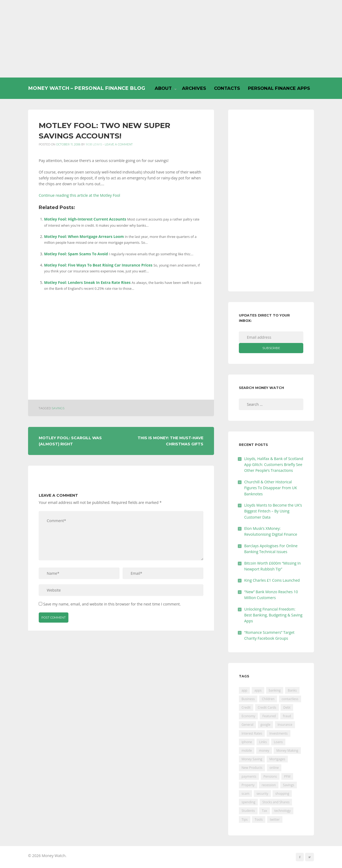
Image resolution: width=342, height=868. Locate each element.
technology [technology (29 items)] (283, 811)
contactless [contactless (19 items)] (290, 699)
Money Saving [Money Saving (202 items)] (252, 759)
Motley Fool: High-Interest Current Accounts (85, 219)
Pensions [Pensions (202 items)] (270, 776)
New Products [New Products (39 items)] (252, 768)
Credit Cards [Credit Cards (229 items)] (267, 707)
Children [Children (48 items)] (268, 699)
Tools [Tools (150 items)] (259, 819)
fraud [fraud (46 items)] (287, 716)
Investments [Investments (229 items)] (279, 733)
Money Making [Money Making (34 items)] (287, 751)
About (163, 88)
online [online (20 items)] (274, 768)
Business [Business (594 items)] (248, 699)
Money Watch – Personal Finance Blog (87, 88)
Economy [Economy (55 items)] (248, 716)
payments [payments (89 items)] (249, 776)
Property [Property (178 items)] (248, 785)
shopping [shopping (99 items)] (282, 794)
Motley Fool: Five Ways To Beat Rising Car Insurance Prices (98, 265)
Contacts (227, 88)
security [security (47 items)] (262, 794)
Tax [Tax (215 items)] (265, 811)
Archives (194, 88)
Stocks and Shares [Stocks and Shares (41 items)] (276, 802)
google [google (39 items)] (265, 725)
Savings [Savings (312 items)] (289, 785)
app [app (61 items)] (244, 690)
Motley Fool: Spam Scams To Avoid (76, 254)
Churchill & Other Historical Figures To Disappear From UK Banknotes (271, 488)
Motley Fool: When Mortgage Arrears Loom (84, 236)
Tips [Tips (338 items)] (245, 819)
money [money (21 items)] (264, 751)
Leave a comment (119, 144)
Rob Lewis (94, 144)
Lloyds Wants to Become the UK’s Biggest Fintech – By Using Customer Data (273, 511)
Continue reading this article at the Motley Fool (79, 195)
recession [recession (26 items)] (269, 785)
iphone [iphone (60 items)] (247, 742)
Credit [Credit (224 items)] (246, 707)
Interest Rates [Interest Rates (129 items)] (252, 733)
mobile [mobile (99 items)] (247, 751)
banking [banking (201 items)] (275, 690)
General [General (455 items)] (247, 725)
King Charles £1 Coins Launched (272, 580)
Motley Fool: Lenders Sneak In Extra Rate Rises (87, 282)
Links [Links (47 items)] (263, 742)
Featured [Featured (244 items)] (269, 716)
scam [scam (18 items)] (245, 794)
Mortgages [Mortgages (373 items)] (277, 759)
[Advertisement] (171, 39)
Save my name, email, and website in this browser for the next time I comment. (112, 604)
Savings (58, 408)
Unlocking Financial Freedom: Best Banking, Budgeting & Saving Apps (273, 615)
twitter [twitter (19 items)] (275, 819)
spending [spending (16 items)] (248, 802)
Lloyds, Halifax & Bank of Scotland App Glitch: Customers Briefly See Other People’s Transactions (274, 465)
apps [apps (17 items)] (258, 690)
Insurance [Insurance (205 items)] (285, 725)
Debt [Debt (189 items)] (287, 707)
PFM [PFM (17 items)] (287, 776)
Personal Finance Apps (279, 88)
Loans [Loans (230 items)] (278, 742)
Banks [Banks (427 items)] (292, 690)
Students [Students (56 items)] (248, 811)
